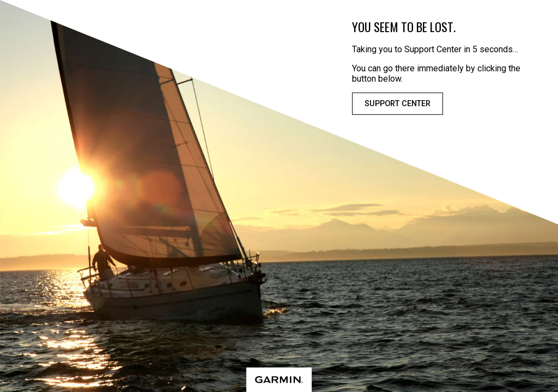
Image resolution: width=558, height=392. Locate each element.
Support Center (398, 104)
